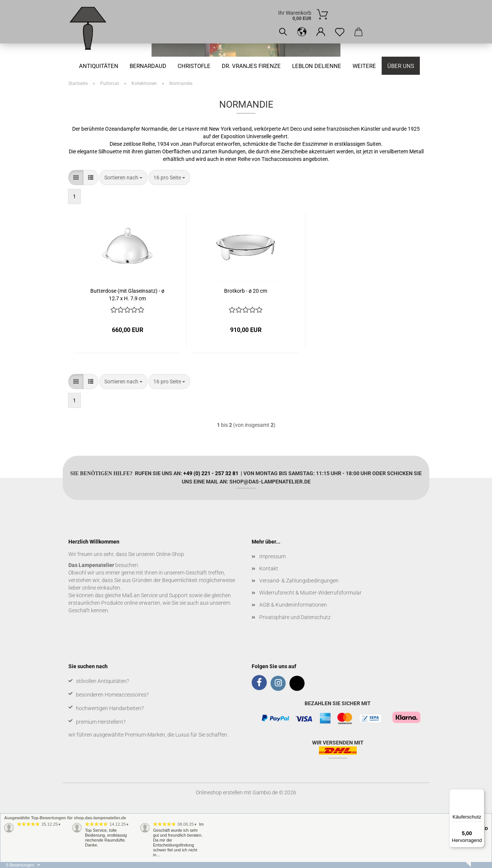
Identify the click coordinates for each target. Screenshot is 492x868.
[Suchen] (283, 32)
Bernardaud (148, 66)
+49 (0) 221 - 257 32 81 (211, 473)
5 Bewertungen (20, 865)
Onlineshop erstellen (219, 792)
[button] (302, 32)
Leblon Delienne (317, 66)
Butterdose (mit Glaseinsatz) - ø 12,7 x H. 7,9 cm (127, 294)
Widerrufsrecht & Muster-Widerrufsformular (310, 593)
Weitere (364, 66)
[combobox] (123, 178)
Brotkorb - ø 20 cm (246, 291)
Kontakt (269, 568)
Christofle (194, 66)
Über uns (401, 66)
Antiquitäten (99, 66)
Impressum (272, 556)
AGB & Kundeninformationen (293, 605)
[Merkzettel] (340, 32)
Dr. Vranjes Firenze (251, 66)
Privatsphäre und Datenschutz (295, 617)
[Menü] (480, 794)
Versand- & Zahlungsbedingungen (299, 581)
